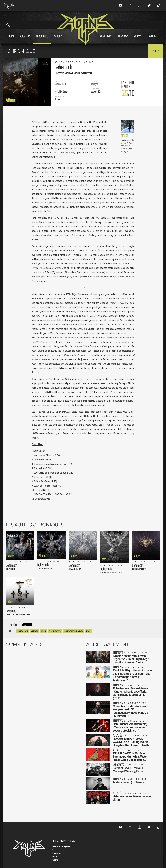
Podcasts (139, 39)
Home (11, 39)
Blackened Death (55, 631)
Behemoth (34, 631)
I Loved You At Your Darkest (74, 631)
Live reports (105, 39)
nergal (43, 631)
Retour (155, 51)
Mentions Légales (61, 846)
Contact (56, 860)
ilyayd (88, 631)
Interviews (123, 39)
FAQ (55, 856)
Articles (58, 39)
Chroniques (42, 39)
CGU (55, 850)
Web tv (153, 39)
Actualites (25, 39)
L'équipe (57, 853)
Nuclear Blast (23, 631)
